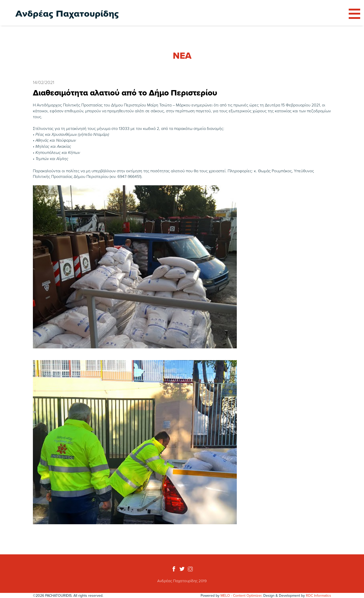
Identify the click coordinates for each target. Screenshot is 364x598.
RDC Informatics (318, 595)
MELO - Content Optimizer (241, 595)
